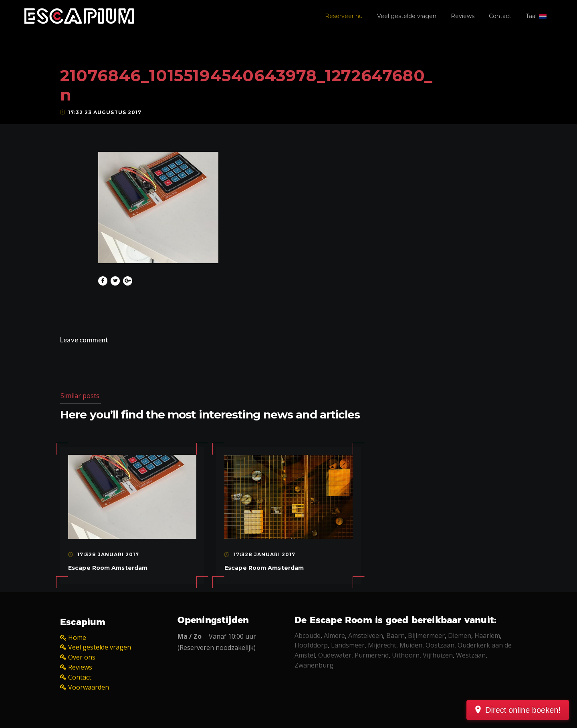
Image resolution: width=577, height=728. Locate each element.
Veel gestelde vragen (407, 16)
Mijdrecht (382, 645)
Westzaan (471, 655)
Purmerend (372, 655)
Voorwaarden (89, 687)
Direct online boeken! (523, 710)
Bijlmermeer (426, 635)
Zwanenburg (314, 665)
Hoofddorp (311, 645)
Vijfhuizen (438, 655)
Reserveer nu (344, 16)
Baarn (395, 635)
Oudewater (335, 655)
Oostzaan (440, 645)
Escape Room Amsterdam (108, 568)
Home (77, 638)
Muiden (411, 645)
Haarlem (487, 635)
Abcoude (308, 635)
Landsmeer (348, 645)
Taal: (536, 16)
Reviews (463, 16)
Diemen (460, 635)
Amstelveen (366, 635)
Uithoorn (406, 655)
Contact (500, 16)
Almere (334, 635)
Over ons (82, 657)
